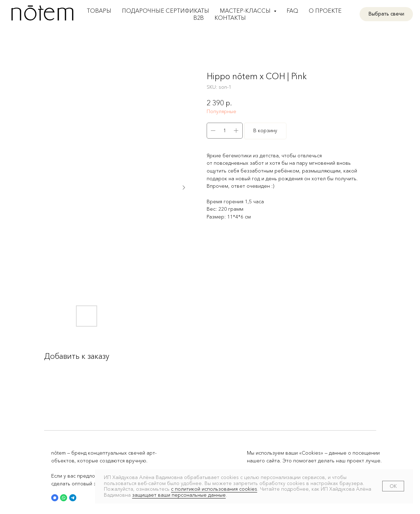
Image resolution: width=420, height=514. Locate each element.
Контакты (230, 18)
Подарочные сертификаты (165, 11)
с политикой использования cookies (214, 489)
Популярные (221, 111)
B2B (199, 18)
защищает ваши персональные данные (179, 495)
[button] (55, 498)
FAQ (292, 11)
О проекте (325, 11)
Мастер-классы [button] (246, 11)
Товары (99, 11)
